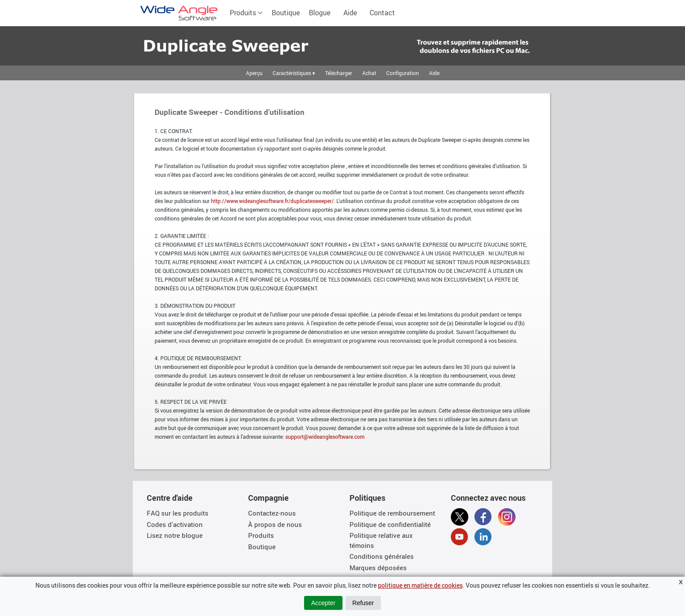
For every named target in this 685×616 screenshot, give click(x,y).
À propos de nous (275, 524)
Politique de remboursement (392, 513)
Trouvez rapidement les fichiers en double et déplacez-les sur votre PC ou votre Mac (210, 46)
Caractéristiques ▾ (294, 73)
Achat (369, 73)
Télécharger (339, 73)
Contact (382, 13)
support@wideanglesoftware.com (325, 437)
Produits (246, 13)
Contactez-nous (272, 513)
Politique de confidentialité (390, 524)
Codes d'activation (175, 524)
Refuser (363, 603)
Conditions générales (382, 556)
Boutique (286, 13)
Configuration (403, 73)
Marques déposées (378, 568)
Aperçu (254, 73)
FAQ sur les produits (178, 513)
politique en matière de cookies (420, 585)
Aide (350, 13)
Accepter (323, 603)
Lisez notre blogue (175, 535)
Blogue (320, 13)
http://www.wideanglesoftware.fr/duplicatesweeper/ (272, 201)
